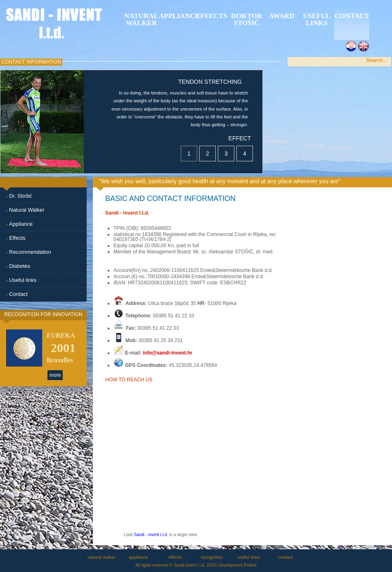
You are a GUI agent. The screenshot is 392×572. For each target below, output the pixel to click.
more (55, 375)
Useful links (317, 19)
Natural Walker (27, 210)
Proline (250, 565)
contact (285, 557)
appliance (176, 16)
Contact (18, 294)
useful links (248, 557)
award (281, 16)
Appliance (21, 224)
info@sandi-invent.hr (168, 353)
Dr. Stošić (21, 196)
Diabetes (20, 266)
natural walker (141, 19)
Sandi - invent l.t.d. (151, 535)
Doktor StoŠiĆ (247, 19)
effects (211, 16)
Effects (17, 238)
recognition (212, 557)
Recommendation (30, 252)
